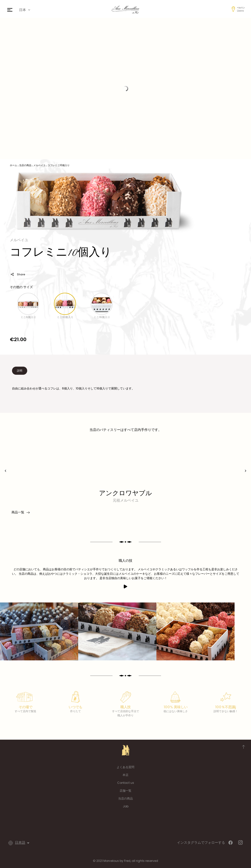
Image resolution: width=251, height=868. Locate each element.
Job (126, 806)
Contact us (126, 783)
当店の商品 (125, 798)
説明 (20, 371)
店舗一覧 (125, 791)
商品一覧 (20, 512)
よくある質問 (125, 767)
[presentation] (6, 471)
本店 (125, 775)
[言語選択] (23, 843)
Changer (240, 10)
